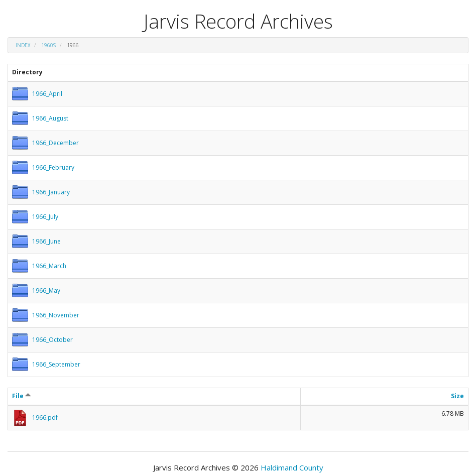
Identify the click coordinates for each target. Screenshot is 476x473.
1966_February (53, 167)
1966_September (56, 364)
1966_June (46, 241)
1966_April (47, 94)
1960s (48, 45)
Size (457, 396)
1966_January (51, 192)
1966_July (45, 217)
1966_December (55, 143)
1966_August (50, 118)
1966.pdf (45, 418)
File (22, 396)
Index (23, 45)
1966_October (52, 340)
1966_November (56, 315)
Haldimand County (292, 467)
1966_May (46, 290)
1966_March (49, 266)
